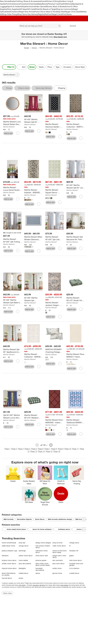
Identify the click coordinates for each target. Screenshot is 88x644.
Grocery (17, 4)
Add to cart (8, 133)
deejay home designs (43, 543)
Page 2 (14, 449)
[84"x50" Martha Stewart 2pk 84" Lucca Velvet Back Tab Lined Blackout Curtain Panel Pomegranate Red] (33, 121)
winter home (57, 568)
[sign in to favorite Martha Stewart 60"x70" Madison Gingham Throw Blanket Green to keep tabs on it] (39, 424)
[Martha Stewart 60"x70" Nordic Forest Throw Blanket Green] (76, 299)
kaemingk (22, 551)
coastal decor (74, 573)
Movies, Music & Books (55, 6)
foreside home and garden (76, 564)
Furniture (10, 4)
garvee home (57, 573)
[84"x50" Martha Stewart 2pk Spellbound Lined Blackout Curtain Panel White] (33, 299)
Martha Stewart (9, 127)
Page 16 (57, 451)
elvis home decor (76, 560)
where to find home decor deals (60, 552)
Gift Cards (31, 9)
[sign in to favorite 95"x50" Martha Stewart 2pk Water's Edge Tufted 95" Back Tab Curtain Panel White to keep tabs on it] (18, 311)
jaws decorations (25, 564)
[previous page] (37, 445)
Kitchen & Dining (53, 1)
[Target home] (5, 26)
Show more (8, 593)
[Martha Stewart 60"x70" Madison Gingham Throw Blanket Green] (33, 416)
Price (50, 67)
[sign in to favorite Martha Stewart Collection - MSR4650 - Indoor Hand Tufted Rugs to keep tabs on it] (39, 366)
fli (70, 546)
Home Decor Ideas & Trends (46, 12)
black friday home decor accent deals (43, 564)
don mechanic (58, 560)
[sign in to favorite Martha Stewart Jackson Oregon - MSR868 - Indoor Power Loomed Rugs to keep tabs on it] (60, 317)
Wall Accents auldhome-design (60, 519)
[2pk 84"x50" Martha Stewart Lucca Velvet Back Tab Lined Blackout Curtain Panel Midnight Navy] (12, 416)
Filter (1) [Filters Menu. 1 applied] (9, 67)
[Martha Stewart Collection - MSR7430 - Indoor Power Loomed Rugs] (76, 126)
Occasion (67, 67)
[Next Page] (18, 75)
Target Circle (57, 14)
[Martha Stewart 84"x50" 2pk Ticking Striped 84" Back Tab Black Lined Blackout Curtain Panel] (12, 240)
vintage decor (74, 543)
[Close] (85, 33)
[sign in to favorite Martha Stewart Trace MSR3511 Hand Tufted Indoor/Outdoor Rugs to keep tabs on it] (81, 368)
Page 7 (47, 449)
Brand (32, 67)
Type (58, 67)
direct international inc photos (9, 574)
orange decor (24, 546)
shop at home (57, 543)
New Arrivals (5, 1)
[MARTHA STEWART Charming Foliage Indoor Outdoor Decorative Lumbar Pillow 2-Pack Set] (55, 351)
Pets (37, 9)
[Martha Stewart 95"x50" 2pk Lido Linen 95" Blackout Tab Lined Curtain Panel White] (55, 238)
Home (43, 1)
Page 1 (7, 449)
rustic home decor (59, 546)
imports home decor (9, 568)
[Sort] (22, 67)
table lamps (56, 585)
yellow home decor (26, 556)
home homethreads (9, 543)
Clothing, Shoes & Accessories (28, 1)
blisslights (22, 568)
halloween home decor (42, 552)
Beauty (45, 4)
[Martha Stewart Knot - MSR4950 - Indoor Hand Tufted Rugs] (55, 421)
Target (26, 48)
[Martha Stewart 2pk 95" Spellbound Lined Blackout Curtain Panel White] (12, 351)
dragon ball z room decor (59, 556)
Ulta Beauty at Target (48, 9)
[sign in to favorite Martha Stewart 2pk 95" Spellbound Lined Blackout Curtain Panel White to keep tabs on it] (18, 361)
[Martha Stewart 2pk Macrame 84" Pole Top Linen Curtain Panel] (76, 238)
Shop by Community (65, 9)
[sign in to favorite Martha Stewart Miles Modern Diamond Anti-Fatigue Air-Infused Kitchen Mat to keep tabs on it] (39, 251)
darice (38, 573)
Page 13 (34, 451)
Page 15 (49, 451)
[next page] (51, 445)
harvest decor (7, 578)
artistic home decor (9, 564)
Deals (8, 12)
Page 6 (41, 449)
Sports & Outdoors (15, 6)
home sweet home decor (15, 529)
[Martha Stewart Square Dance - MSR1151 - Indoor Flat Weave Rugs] (55, 191)
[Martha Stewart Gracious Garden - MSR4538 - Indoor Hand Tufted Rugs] (55, 126)
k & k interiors (74, 568)
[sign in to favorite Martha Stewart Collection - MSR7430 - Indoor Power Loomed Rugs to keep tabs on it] (81, 138)
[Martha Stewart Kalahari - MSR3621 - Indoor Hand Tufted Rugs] (33, 191)
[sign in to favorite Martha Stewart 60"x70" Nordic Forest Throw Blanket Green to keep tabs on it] (81, 309)
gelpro (72, 556)
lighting (81, 583)
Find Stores (67, 14)
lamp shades (64, 585)
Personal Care (54, 4)
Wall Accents (9, 519)
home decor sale (42, 556)
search (60, 26)
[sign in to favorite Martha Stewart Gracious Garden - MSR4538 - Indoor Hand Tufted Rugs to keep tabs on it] (60, 136)
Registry (41, 14)
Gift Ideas (23, 9)
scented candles (47, 587)
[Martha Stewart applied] (11, 75)
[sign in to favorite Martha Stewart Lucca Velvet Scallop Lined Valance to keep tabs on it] (18, 199)
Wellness (69, 4)
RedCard (48, 14)
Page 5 (34, 449)
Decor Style (80, 67)
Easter (13, 1)
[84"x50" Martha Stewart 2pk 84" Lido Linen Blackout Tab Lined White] (76, 186)
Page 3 (21, 449)
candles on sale (81, 587)
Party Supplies (13, 9)
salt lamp (42, 585)
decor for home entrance (40, 529)
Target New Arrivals (27, 12)
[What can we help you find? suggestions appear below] (40, 26)
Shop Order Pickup (10, 14)
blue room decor (58, 564)
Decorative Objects (24, 519)
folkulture (5, 556)
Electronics (30, 6)
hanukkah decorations (40, 569)
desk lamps (15, 585)
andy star (22, 543)
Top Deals (61, 12)
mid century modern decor (43, 547)
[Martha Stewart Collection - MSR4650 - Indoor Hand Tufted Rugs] (33, 356)
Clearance (15, 12)
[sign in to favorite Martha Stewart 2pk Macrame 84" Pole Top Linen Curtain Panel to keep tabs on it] (81, 248)
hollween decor (63, 529)
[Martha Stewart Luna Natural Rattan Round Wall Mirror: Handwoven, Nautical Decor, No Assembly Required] (12, 123)
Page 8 (54, 449)
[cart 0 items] (83, 26)
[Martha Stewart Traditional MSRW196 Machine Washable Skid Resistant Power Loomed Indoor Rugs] (76, 421)
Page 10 (68, 449)
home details (23, 560)
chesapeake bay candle (68, 587)
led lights (30, 585)
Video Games (40, 6)
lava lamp (36, 585)
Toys (24, 6)
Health (62, 4)
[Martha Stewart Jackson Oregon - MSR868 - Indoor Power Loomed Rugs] (55, 304)
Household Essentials (29, 4)
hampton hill (74, 551)
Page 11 (75, 449)
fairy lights (22, 585)
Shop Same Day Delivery (28, 14)
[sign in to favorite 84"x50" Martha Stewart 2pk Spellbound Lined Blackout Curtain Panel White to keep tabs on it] (39, 309)
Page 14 (41, 451)
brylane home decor (9, 560)
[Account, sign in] (72, 26)
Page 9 (61, 449)
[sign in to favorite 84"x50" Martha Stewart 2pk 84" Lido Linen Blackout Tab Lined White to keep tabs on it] (81, 197)
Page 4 (27, 449)
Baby (40, 4)
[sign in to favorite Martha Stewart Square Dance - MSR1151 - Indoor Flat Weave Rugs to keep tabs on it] (60, 202)
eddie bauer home (8, 546)
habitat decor (23, 573)
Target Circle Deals (73, 12)
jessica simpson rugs (9, 551)
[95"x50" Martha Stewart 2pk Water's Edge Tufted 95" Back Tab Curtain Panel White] (12, 301)
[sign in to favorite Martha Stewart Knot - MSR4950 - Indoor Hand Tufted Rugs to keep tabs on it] (60, 434)
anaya (21, 578)
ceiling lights (75, 585)
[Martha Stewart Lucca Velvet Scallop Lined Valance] (12, 189)
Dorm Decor (40, 519)
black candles (56, 587)
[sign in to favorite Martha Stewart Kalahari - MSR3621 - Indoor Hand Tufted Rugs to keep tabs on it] (39, 204)
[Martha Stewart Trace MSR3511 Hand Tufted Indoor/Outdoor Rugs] (76, 356)
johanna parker (41, 560)
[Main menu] (13, 26)
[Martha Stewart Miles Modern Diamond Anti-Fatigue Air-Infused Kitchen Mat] (33, 238)
